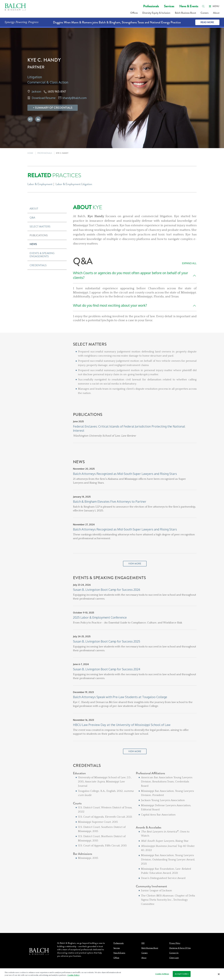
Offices (134, 13)
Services (169, 6)
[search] (203, 6)
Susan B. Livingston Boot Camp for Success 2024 (107, 669)
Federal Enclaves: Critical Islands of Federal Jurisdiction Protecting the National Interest (129, 428)
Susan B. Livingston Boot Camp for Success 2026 (107, 590)
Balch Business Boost (185, 13)
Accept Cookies (182, 974)
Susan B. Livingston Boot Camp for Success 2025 (107, 641)
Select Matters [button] (40, 226)
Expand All (189, 263)
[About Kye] (135, 225)
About (216, 13)
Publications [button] (39, 235)
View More (135, 564)
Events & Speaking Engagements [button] (42, 255)
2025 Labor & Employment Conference (100, 617)
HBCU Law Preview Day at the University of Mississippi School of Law (122, 725)
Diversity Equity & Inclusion (156, 13)
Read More (207, 22)
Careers (204, 13)
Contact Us (174, 953)
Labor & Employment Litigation (74, 184)
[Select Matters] (135, 377)
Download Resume (44, 98)
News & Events (189, 6)
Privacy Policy (175, 943)
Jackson (36, 91)
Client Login (174, 958)
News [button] (33, 244)
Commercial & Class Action (48, 82)
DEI (143, 943)
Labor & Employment (40, 184)
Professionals (151, 6)
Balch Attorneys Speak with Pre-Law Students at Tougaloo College (120, 697)
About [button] (34, 209)
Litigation (35, 77)
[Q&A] (135, 289)
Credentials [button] (38, 265)
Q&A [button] (32, 217)
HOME (30, 153)
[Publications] (135, 436)
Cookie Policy (73, 975)
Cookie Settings (162, 974)
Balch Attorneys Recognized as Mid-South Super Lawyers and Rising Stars (125, 474)
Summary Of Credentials (54, 108)
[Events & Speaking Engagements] (135, 669)
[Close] (219, 974)
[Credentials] (135, 843)
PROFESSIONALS (45, 153)
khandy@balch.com (75, 98)
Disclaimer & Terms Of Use (180, 948)
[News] (135, 518)
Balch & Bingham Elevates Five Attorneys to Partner (110, 501)
